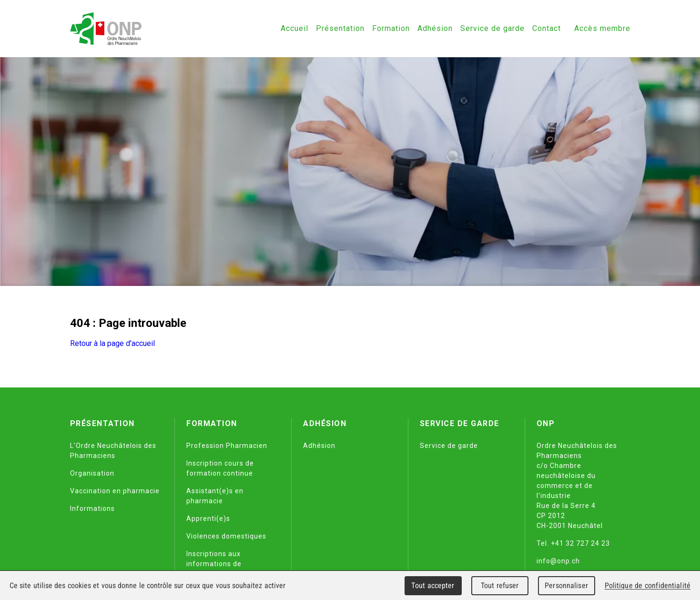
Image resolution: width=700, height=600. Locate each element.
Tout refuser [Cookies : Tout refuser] (500, 585)
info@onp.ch (558, 561)
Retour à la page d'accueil (112, 343)
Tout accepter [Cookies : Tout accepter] (433, 585)
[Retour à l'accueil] (106, 29)
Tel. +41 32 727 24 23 (573, 543)
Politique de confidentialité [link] (648, 585)
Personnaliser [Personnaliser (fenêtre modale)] (566, 585)
